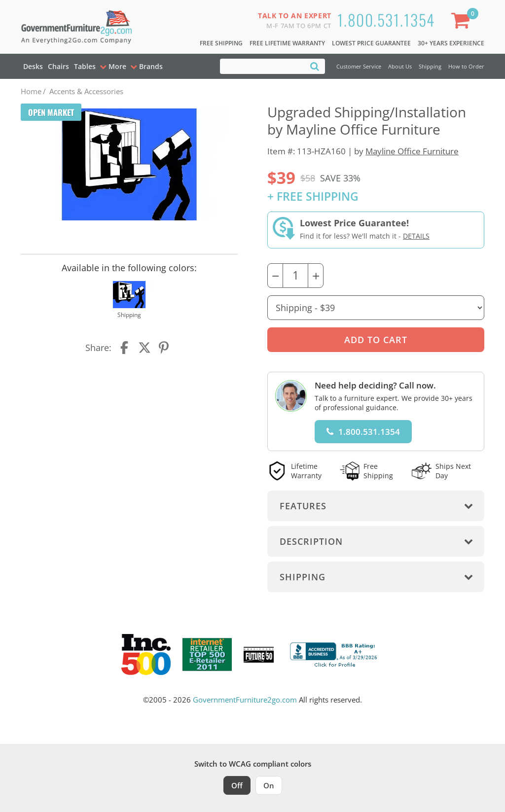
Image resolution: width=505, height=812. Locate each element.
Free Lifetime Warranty (287, 43)
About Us (400, 66)
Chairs (58, 66)
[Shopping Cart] (463, 22)
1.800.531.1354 (386, 19)
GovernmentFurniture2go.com (245, 700)
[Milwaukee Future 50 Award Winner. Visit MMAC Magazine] (259, 655)
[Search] (315, 66)
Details (416, 236)
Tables (85, 66)
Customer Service (359, 66)
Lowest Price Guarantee (371, 43)
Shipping (430, 66)
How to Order (466, 66)
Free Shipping (221, 43)
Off (237, 785)
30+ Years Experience (451, 43)
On (269, 785)
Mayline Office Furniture (412, 151)
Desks (33, 66)
